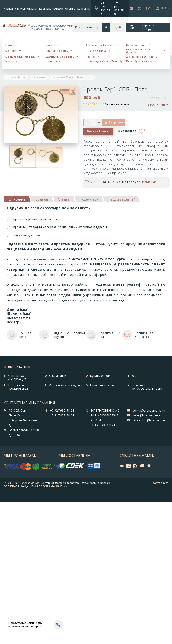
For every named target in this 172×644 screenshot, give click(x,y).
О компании (58, 376)
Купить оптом (100, 376)
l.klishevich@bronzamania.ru (152, 420)
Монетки (11, 51)
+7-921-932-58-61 (106, 8)
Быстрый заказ (98, 131)
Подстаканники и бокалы (138, 51)
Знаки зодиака (96, 51)
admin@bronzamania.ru (149, 411)
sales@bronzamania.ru (148, 415)
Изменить (150, 182)
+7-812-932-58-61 (120, 8)
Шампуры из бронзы (60, 57)
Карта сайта (161, 483)
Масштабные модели (21, 57)
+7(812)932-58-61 (62, 415)
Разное (91, 57)
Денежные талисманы (142, 57)
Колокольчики (136, 45)
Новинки (11, 45)
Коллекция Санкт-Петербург (106, 61)
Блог (135, 376)
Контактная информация (17, 377)
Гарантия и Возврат (105, 385)
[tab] (42, 199)
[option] (15, 156)
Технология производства (18, 387)
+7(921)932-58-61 (62, 411)
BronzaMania (16, 77)
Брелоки (52, 45)
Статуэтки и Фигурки (100, 45)
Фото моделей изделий (66, 385)
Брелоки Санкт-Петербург (72, 77)
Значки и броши (57, 51)
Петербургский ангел (141, 61)
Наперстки (53, 61)
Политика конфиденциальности (147, 387)
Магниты (12, 61)
